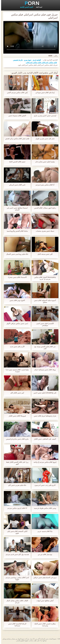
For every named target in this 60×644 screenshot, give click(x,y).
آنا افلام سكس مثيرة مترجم (44, 185)
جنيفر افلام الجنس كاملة (16, 162)
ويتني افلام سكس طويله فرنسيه (44, 508)
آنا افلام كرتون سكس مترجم (16, 508)
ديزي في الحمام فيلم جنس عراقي (44, 577)
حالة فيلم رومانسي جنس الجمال (16, 254)
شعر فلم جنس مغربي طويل (44, 139)
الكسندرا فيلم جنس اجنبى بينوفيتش (44, 324)
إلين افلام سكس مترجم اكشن (16, 92)
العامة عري (36, 60)
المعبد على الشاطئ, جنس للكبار (44, 439)
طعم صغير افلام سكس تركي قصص (16, 139)
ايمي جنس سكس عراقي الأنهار (16, 323)
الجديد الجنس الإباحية (25, 7)
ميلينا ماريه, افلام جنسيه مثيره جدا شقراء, (16, 371)
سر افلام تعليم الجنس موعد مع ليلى (44, 347)
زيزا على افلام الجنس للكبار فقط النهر (16, 463)
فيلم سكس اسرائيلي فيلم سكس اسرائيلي (40, 62)
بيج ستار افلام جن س (44, 554)
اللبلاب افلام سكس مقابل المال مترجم (16, 602)
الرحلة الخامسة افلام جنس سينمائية (16, 625)
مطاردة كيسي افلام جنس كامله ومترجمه (44, 625)
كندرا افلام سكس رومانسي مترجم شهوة (16, 578)
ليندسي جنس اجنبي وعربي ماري (44, 116)
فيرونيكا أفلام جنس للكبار (16, 416)
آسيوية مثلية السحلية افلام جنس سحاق (44, 301)
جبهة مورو (27, 60)
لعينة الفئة (38, 7)
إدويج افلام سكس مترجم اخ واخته (44, 462)
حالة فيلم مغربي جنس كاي (16, 485)
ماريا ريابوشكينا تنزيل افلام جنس (44, 416)
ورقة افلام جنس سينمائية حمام (44, 370)
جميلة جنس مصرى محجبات (44, 231)
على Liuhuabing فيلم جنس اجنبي (44, 393)
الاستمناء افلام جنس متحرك (16, 277)
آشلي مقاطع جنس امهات (44, 601)
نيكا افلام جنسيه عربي (44, 531)
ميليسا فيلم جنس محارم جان (44, 162)
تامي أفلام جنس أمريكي (16, 185)
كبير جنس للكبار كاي (16, 393)
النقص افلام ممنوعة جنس (16, 116)
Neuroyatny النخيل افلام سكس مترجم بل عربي (44, 278)
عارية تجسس (17, 60)
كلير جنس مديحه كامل (44, 254)
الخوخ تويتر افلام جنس (16, 300)
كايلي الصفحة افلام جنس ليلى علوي (16, 532)
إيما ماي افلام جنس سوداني (44, 92)
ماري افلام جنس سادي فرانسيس (16, 439)
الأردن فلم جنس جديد (16, 347)
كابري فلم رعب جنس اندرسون (44, 485)
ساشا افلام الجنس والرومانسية (16, 231)
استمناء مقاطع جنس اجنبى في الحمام (16, 209)
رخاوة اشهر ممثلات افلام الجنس (44, 208)
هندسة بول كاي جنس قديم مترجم (16, 554)
